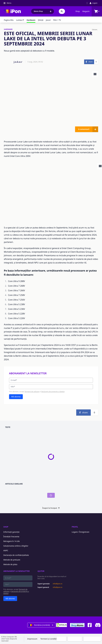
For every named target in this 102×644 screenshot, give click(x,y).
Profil (75, 527)
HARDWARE (8, 29)
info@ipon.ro (58, 584)
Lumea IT (20, 20)
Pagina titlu (9, 20)
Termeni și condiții (48, 639)
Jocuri (48, 20)
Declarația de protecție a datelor (53, 392)
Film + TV (57, 20)
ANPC (6, 550)
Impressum (32, 639)
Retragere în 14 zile (12, 541)
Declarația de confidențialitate (16, 555)
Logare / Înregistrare (81, 532)
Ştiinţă (41, 20)
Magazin (86, 11)
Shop (78, 11)
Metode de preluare (12, 560)
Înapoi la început (51, 508)
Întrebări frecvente (11, 537)
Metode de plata (10, 564)
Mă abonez (16, 397)
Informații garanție (11, 532)
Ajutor (41, 571)
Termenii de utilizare (32, 392)
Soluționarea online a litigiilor (16, 546)
